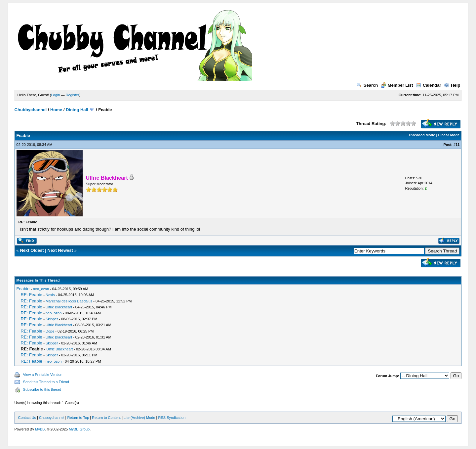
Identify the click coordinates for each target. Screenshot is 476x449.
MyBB (40, 429)
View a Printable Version (43, 375)
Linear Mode (449, 135)
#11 (456, 145)
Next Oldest (32, 250)
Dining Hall (77, 110)
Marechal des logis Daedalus (69, 301)
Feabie (23, 289)
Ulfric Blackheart (59, 307)
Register (73, 95)
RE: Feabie (32, 295)
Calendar (429, 85)
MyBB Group (79, 429)
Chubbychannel (31, 110)
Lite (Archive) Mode (139, 418)
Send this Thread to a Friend (46, 382)
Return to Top (78, 418)
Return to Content (106, 418)
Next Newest (60, 250)
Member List (397, 85)
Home (56, 110)
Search (367, 85)
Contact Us (27, 418)
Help (452, 85)
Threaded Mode (422, 135)
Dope (50, 331)
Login (56, 95)
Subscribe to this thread (42, 389)
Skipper (52, 319)
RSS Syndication (172, 418)
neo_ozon (41, 289)
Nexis (50, 295)
